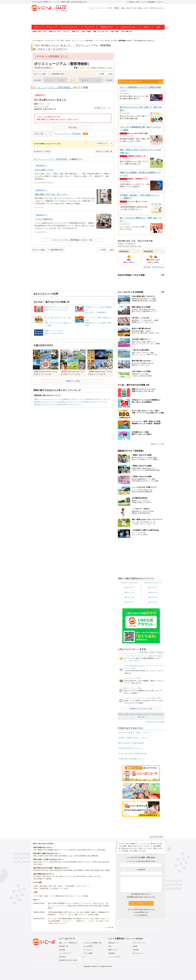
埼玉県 (146, 714)
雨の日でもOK (132, 8)
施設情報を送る (57, 74)
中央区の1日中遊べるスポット (130, 748)
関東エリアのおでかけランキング (47, 399)
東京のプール (92, 850)
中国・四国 (114, 31)
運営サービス (113, 950)
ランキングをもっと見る (155, 722)
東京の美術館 (95, 870)
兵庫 (106, 31)
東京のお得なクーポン (41, 862)
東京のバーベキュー (61, 850)
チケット (49, 80)
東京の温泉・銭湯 (39, 876)
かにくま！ (41, 106)
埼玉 (68, 31)
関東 (51, 31)
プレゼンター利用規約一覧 (92, 943)
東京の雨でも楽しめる (41, 870)
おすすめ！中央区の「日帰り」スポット (134, 733)
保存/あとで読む (133, 2)
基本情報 (37, 80)
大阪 (99, 31)
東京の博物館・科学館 (81, 870)
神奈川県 (141, 717)
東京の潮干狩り (82, 876)
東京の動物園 (48, 850)
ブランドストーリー (139, 943)
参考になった (100, 108)
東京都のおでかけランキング (45, 405)
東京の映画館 (68, 870)
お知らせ (85, 80)
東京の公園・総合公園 (101, 862)
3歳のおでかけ (153, 588)
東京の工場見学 (39, 856)
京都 (103, 31)
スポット (38, 27)
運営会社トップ (114, 943)
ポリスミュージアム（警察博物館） (53, 87)
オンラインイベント (69, 27)
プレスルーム (88, 950)
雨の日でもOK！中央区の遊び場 (131, 743)
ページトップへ (156, 837)
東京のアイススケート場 (67, 876)
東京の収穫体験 (81, 856)
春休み (123, 8)
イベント (50, 27)
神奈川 (59, 31)
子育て (146, 27)
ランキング (89, 27)
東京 (55, 31)
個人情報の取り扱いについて (141, 894)
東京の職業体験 (93, 856)
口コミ (73, 80)
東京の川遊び (38, 864)
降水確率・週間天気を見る (154, 267)
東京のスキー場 (52, 876)
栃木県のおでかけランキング (97, 399)
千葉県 (153, 714)
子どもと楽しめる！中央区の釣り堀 (132, 754)
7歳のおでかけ (153, 597)
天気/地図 (109, 80)
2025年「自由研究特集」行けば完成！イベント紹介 (51, 889)
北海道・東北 (37, 31)
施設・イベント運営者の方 (68, 943)
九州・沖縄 (125, 31)
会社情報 (136, 950)
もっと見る (108, 927)
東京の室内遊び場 (56, 870)
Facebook (62, 957)
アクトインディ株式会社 (134, 939)
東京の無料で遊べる (57, 862)
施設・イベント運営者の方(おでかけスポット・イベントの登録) (66, 896)
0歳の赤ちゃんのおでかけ (129, 583)
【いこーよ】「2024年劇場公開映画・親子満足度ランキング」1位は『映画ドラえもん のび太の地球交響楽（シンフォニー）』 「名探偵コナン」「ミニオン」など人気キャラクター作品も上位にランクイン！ (78, 921)
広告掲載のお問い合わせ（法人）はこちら (141, 897)
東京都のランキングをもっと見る (141, 709)
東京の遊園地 (38, 850)
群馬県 (139, 714)
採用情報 (111, 953)
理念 (110, 946)
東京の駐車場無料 (71, 862)
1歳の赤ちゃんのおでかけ (153, 583)
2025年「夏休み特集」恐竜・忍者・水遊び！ (49, 886)
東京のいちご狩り (95, 876)
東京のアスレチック (85, 862)
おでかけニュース (128, 27)
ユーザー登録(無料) (149, 2)
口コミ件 (108, 68)
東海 (73, 31)
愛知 (77, 31)
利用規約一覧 (63, 946)
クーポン (61, 80)
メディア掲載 (88, 953)
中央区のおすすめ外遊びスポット (131, 759)
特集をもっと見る (158, 444)
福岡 (131, 31)
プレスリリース (138, 953)
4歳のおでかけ (129, 592)
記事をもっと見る (73, 381)
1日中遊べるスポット (157, 8)
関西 (95, 31)
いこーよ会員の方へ (141, 915)
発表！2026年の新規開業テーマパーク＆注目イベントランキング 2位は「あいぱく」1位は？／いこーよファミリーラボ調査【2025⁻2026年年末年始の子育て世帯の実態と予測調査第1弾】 (78, 906)
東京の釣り (73, 850)
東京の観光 (102, 850)
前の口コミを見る (42, 151)
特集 (158, 27)
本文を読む (73, 127)
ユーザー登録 (38, 896)
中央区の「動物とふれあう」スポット (133, 738)
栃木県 (133, 714)
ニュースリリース (65, 953)
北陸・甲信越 (86, 31)
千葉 (64, 31)
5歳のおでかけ (153, 592)
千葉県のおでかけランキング (94, 402)
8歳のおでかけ (129, 602)
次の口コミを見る (104, 151)
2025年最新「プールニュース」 (77, 886)
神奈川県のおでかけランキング (71, 405)
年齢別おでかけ (107, 27)
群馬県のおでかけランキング (45, 402)
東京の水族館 (105, 870)
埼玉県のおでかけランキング (70, 402)
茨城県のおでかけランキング (73, 399)
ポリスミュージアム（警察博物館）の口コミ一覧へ (73, 240)
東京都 (160, 714)
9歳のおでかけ (153, 602)
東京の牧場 (82, 850)
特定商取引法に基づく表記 (68, 960)
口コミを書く (40, 74)
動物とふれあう (143, 8)
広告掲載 (62, 950)
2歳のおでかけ (129, 588)
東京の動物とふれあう (66, 856)
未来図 (135, 946)
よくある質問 (88, 946)
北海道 (44, 31)
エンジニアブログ (114, 957)
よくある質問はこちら (141, 912)
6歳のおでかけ (129, 597)
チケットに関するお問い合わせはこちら (141, 909)
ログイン (161, 2)
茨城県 (126, 714)
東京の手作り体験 (51, 856)
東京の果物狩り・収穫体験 (42, 879)
